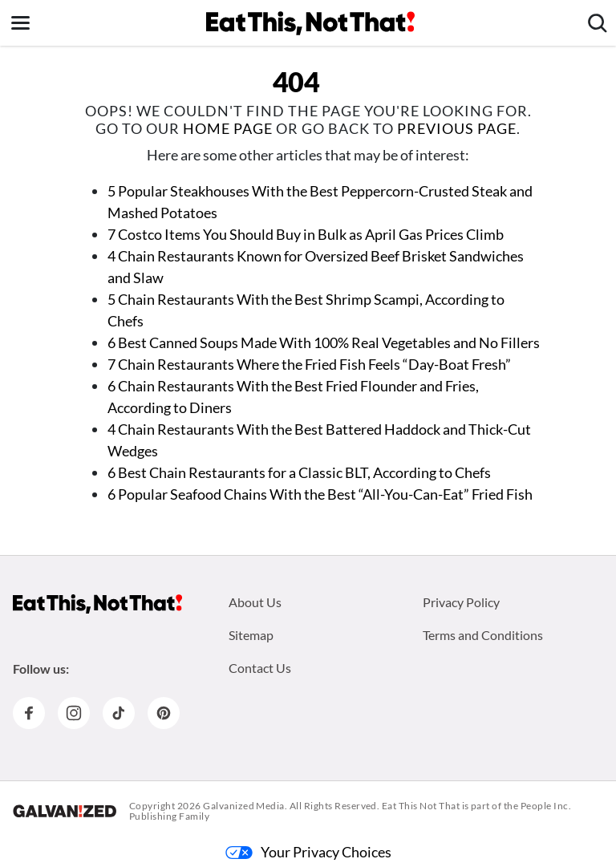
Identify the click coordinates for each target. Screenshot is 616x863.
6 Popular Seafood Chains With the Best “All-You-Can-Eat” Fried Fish (320, 494)
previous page (457, 128)
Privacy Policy (461, 602)
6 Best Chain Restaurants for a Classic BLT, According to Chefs (299, 472)
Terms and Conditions (483, 635)
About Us (255, 602)
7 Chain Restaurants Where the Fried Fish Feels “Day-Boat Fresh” (309, 364)
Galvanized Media (244, 806)
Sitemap (251, 635)
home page (228, 128)
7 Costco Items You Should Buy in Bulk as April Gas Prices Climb (306, 234)
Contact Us (260, 668)
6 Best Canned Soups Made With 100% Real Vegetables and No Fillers (324, 342)
